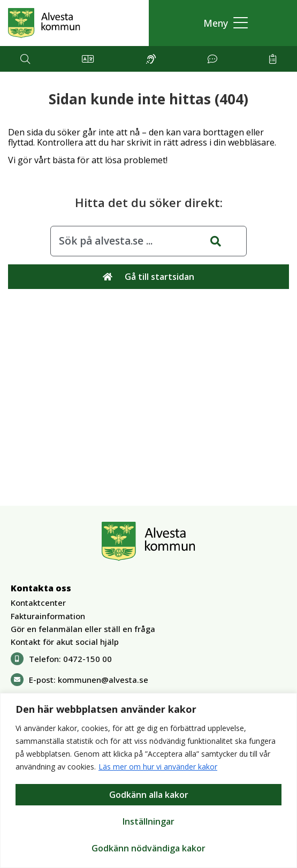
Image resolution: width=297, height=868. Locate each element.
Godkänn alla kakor (149, 795)
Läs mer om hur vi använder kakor (158, 767)
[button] (223, 23)
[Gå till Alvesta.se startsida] (44, 23)
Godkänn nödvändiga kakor (148, 848)
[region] (148, 781)
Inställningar (148, 821)
